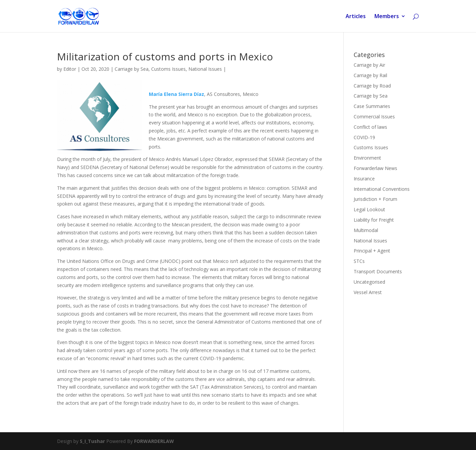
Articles (356, 17)
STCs (359, 261)
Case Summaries (372, 106)
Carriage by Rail (370, 75)
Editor (70, 69)
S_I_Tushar (92, 441)
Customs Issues (168, 69)
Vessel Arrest (368, 292)
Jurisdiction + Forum (375, 199)
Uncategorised (369, 282)
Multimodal (366, 230)
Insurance (364, 179)
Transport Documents (378, 271)
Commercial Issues (374, 117)
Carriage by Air (369, 65)
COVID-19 (364, 137)
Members (387, 17)
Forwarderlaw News (375, 168)
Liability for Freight (374, 220)
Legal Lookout (369, 209)
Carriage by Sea (132, 69)
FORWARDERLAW (154, 441)
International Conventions (382, 189)
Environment (367, 158)
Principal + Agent (372, 251)
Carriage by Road (372, 86)
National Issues (205, 69)
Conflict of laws (370, 127)
